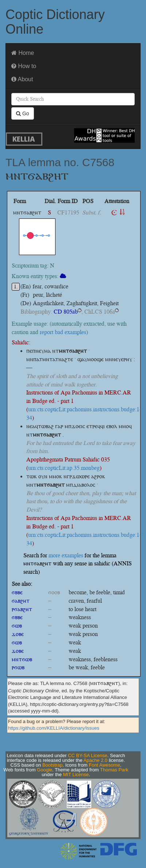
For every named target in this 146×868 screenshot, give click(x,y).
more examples (66, 555)
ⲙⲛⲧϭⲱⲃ (22, 659)
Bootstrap (53, 765)
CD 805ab (66, 312)
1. (16, 287)
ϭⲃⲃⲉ (17, 592)
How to (24, 66)
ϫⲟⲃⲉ (18, 634)
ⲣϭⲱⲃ (18, 667)
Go (23, 113)
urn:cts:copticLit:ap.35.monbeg (64, 468)
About (22, 79)
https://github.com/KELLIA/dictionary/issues (54, 728)
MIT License (76, 775)
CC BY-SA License (88, 755)
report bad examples (63, 332)
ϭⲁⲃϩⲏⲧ (21, 601)
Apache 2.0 (96, 760)
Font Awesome (104, 765)
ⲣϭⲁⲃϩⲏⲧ (22, 609)
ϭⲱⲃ (17, 626)
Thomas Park (114, 770)
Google (45, 770)
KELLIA (24, 139)
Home (23, 53)
